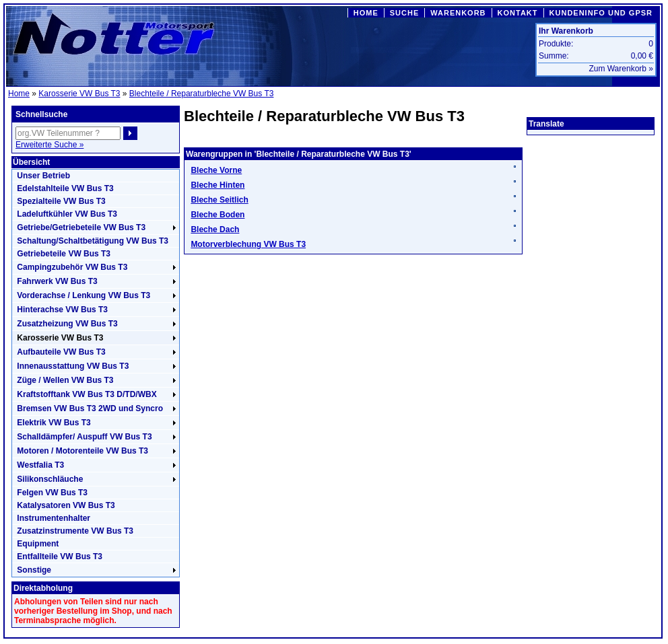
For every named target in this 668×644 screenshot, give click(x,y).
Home (19, 94)
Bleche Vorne (216, 170)
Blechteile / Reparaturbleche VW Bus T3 (202, 94)
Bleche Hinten (218, 185)
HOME (366, 13)
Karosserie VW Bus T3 (79, 94)
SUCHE (405, 13)
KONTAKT (518, 13)
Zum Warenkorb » (621, 69)
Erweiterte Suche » (49, 145)
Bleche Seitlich (219, 200)
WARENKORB (458, 13)
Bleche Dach (215, 229)
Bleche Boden (218, 215)
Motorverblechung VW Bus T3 (248, 244)
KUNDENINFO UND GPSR (601, 13)
